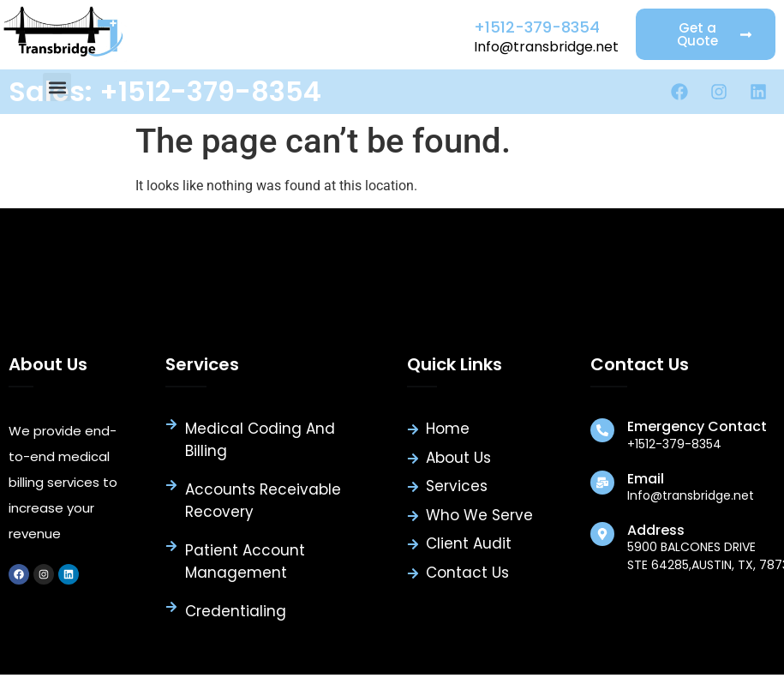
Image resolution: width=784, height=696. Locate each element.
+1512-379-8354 (537, 27)
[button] (57, 87)
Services (202, 364)
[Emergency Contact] (602, 430)
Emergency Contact (697, 426)
